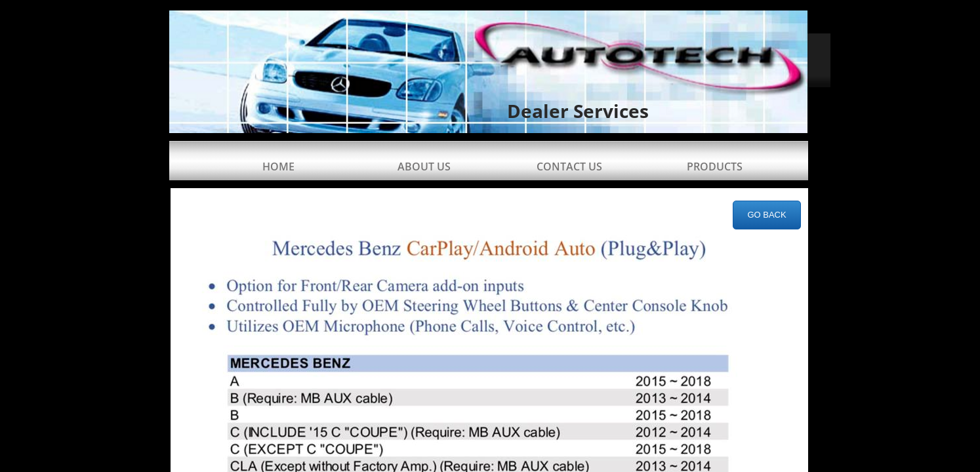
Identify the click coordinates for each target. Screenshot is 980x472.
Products (715, 167)
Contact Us (569, 167)
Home (278, 167)
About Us (424, 167)
